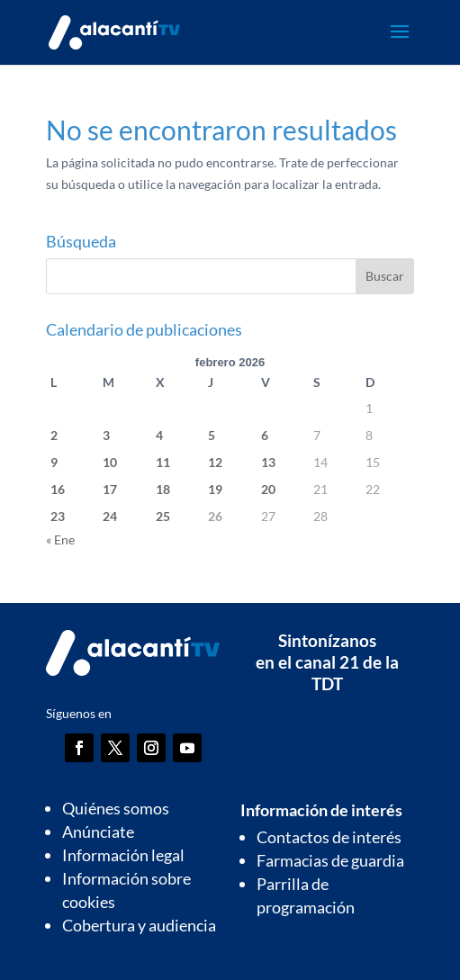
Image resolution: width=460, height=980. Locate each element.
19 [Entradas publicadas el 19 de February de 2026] (215, 489)
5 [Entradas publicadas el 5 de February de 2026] (212, 435)
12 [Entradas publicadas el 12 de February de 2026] (215, 462)
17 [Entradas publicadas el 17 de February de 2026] (110, 489)
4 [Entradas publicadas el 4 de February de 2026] (159, 435)
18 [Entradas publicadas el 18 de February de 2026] (163, 489)
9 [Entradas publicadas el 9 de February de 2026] (54, 462)
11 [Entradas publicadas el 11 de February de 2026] (163, 462)
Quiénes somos (116, 808)
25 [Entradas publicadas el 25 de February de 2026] (163, 516)
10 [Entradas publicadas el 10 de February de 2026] (110, 462)
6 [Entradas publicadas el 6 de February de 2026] (265, 435)
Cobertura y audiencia (139, 925)
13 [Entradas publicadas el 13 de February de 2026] (268, 462)
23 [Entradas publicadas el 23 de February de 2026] (58, 516)
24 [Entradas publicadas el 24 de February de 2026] (110, 516)
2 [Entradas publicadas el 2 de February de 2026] (54, 435)
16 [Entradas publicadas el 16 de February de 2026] (58, 489)
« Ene (60, 539)
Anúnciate (98, 832)
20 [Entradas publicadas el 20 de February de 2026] (268, 489)
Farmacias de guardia (330, 860)
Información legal (123, 855)
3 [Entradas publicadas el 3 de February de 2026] (106, 435)
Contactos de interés (329, 837)
